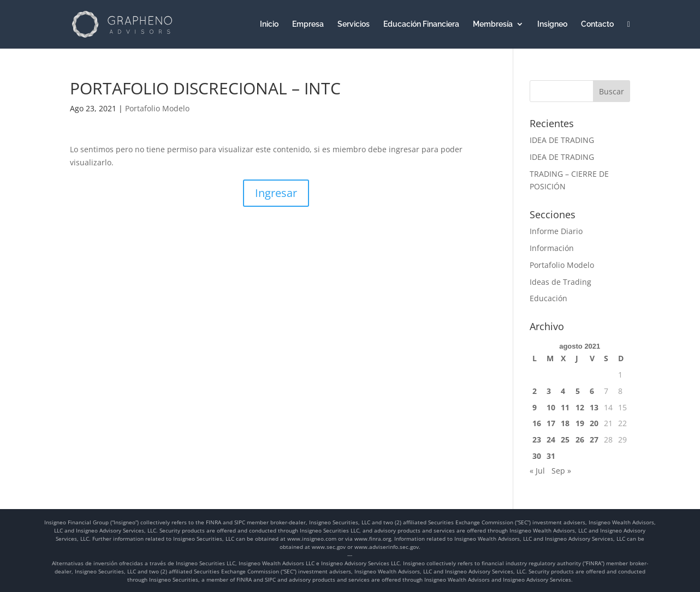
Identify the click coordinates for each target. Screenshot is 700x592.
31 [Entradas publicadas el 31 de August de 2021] (551, 456)
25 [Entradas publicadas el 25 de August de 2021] (565, 439)
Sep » (561, 471)
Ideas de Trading (560, 282)
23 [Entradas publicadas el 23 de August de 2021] (537, 439)
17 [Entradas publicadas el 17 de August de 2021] (551, 423)
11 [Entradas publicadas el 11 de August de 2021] (565, 407)
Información (552, 248)
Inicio (269, 24)
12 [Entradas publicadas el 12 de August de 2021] (580, 407)
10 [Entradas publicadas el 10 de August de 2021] (551, 407)
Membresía (493, 24)
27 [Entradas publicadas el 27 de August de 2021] (594, 439)
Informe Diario (556, 231)
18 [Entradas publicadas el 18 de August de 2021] (565, 423)
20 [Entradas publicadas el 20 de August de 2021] (594, 423)
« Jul (537, 471)
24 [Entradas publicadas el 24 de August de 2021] (551, 439)
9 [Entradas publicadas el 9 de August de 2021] (535, 407)
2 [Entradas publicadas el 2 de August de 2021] (535, 391)
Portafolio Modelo (157, 108)
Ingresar (276, 193)
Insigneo (552, 24)
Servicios (354, 24)
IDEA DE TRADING (562, 140)
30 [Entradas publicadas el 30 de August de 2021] (537, 456)
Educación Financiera (421, 24)
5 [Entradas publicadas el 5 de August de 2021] (578, 391)
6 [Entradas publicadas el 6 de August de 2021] (592, 391)
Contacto (597, 24)
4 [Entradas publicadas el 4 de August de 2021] (563, 391)
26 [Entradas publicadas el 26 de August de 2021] (580, 439)
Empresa (308, 24)
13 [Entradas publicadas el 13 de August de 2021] (594, 407)
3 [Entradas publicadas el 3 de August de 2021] (549, 391)
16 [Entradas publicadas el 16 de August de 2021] (537, 423)
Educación (548, 298)
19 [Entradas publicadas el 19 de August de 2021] (580, 423)
